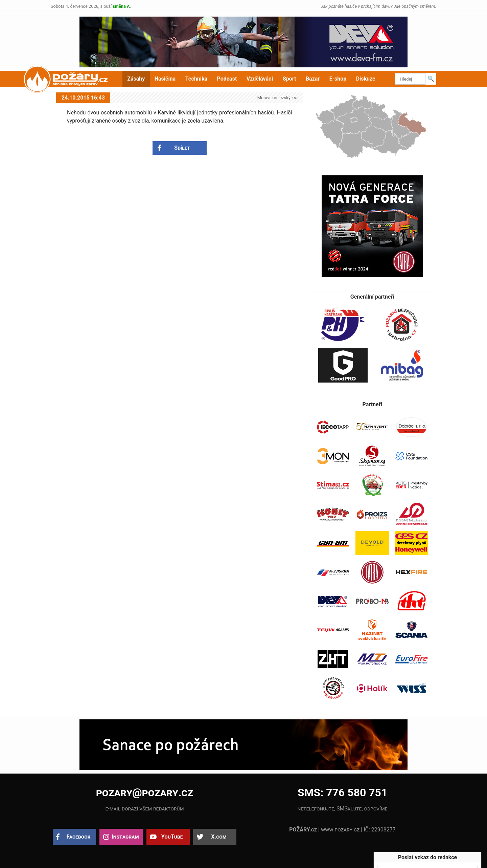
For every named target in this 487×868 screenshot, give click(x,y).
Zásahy (136, 79)
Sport (289, 79)
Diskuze (366, 79)
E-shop (338, 79)
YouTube (172, 837)
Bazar (313, 79)
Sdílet (182, 148)
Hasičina (165, 79)
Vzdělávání (260, 79)
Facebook (79, 837)
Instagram (125, 837)
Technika (196, 79)
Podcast (227, 79)
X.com (219, 837)
